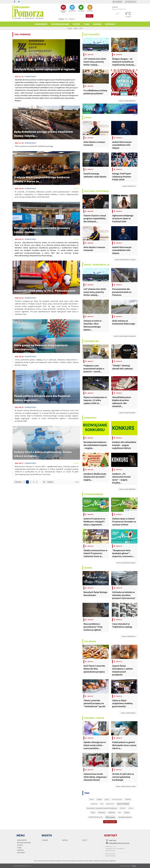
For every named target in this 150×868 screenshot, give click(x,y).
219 (44, 482)
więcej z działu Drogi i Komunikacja (125, 336)
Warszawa (110, 817)
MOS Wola (123, 808)
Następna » (50, 482)
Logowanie (118, 2)
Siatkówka (112, 812)
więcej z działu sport (129, 186)
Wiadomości (41, 24)
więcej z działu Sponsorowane (126, 563)
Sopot (81, 28)
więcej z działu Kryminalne (127, 413)
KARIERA (97, 24)
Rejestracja (131, 2)
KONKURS (128, 799)
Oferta (76, 24)
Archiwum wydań (60, 24)
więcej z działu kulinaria (128, 713)
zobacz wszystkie (110, 822)
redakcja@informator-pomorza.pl (119, 843)
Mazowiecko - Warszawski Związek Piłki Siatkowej (102, 808)
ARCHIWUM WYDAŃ (63, 9)
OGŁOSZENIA (81, 8)
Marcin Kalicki (123, 804)
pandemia (131, 808)
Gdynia (76, 28)
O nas (87, 24)
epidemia (92, 799)
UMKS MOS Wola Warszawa (96, 817)
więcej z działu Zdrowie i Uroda (126, 786)
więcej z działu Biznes (129, 636)
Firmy (66, 19)
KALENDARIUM (72, 8)
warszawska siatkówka (125, 817)
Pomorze (102, 812)
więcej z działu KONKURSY (127, 489)
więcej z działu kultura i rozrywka (125, 260)
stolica (127, 812)
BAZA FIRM (90, 8)
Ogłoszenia (72, 19)
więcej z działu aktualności (127, 101)
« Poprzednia (18, 482)
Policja (93, 813)
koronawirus (94, 804)
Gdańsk (70, 28)
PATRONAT (110, 24)
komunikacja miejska (117, 799)
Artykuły (61, 19)
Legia (102, 804)
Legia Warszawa (110, 804)
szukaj (90, 16)
